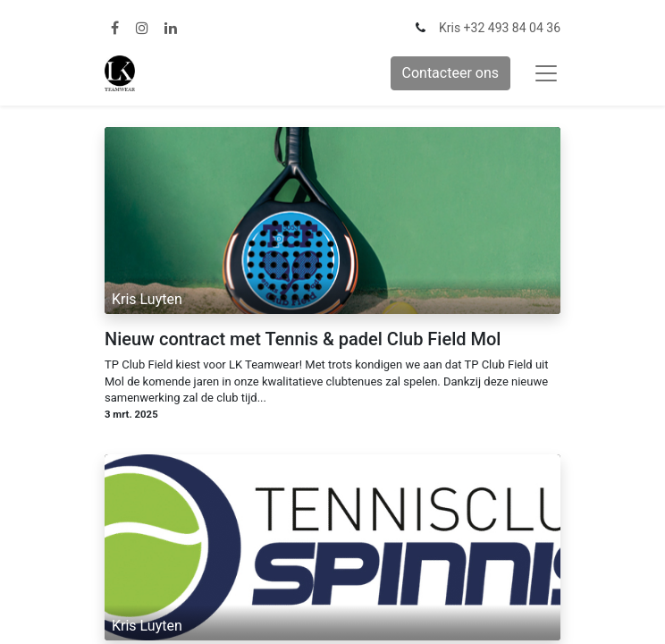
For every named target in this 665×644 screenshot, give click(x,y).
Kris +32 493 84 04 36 (500, 28)
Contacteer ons (451, 73)
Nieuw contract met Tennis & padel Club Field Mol (303, 339)
